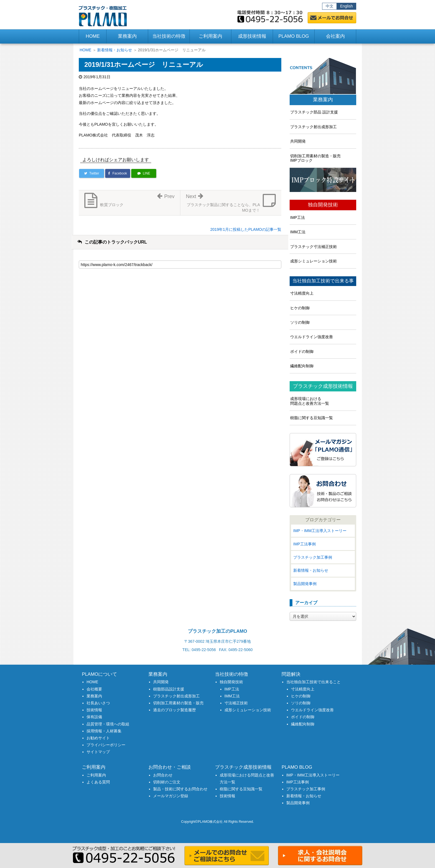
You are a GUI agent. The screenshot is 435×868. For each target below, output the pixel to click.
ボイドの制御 (302, 351)
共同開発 (298, 141)
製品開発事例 (305, 584)
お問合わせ (163, 775)
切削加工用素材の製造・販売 (178, 703)
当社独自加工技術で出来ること (313, 682)
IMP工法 (298, 217)
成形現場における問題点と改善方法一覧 (310, 401)
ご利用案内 (96, 775)
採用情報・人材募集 (104, 731)
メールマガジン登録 (171, 796)
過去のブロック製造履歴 (174, 710)
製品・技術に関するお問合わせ (180, 789)
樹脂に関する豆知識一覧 (312, 418)
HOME (93, 36)
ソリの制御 (300, 322)
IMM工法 (298, 232)
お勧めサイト (98, 738)
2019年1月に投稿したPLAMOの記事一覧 (246, 229)
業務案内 (323, 100)
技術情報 (94, 710)
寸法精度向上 (302, 293)
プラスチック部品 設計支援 (314, 112)
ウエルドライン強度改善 (312, 337)
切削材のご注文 (167, 782)
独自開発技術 (323, 205)
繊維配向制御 (302, 366)
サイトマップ (98, 752)
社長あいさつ (98, 703)
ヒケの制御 (300, 308)
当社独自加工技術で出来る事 (323, 281)
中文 (330, 6)
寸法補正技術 (236, 703)
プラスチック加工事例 (313, 557)
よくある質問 (98, 782)
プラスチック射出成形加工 (313, 127)
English (347, 6)
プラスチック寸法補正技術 (313, 247)
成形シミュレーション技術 (313, 261)
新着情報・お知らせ (115, 50)
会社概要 (94, 689)
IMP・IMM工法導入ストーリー (320, 531)
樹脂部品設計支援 (169, 689)
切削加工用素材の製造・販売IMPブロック (315, 158)
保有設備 (94, 717)
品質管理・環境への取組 (108, 724)
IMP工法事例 (304, 544)
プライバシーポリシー (106, 745)
